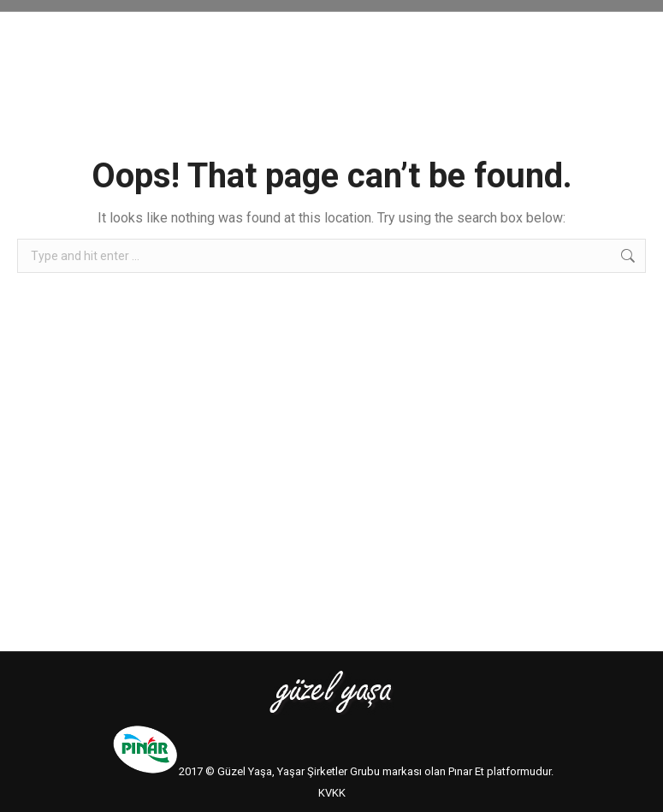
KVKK (332, 793)
